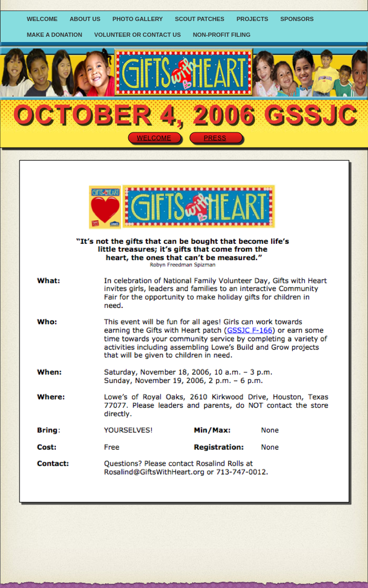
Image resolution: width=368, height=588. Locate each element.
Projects (253, 19)
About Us (86, 19)
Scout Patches (201, 19)
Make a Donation (55, 35)
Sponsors (297, 19)
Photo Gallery (139, 19)
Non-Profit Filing (222, 35)
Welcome (43, 19)
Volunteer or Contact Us (138, 35)
